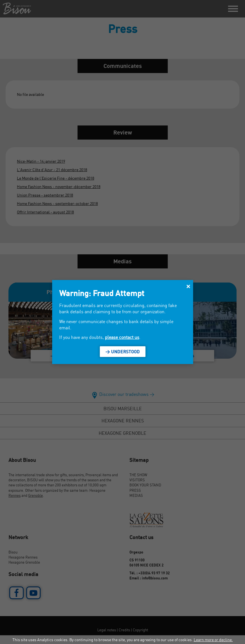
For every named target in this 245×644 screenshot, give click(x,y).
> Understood (123, 352)
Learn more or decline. (213, 640)
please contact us (122, 337)
